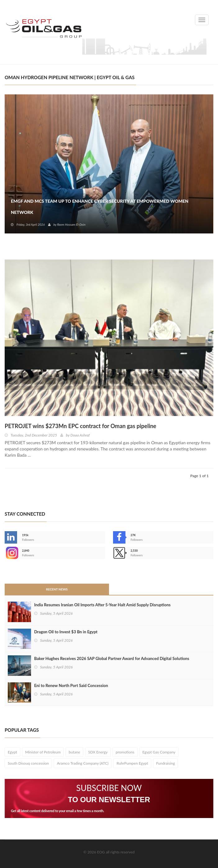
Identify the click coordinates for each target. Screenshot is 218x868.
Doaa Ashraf (80, 435)
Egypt (12, 752)
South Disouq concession (28, 763)
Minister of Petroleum (43, 752)
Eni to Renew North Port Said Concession (71, 685)
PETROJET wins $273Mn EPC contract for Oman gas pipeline (80, 426)
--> (11, 553)
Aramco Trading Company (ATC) (83, 763)
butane (74, 752)
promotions (125, 752)
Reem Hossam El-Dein (71, 224)
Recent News (57, 589)
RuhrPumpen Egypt (132, 763)
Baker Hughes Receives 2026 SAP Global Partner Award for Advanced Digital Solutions (112, 658)
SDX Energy (98, 752)
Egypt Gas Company (159, 752)
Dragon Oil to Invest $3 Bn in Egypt (66, 632)
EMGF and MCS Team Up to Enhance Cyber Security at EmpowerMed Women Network (100, 207)
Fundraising (166, 763)
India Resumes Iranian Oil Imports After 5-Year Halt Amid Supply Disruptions (102, 605)
